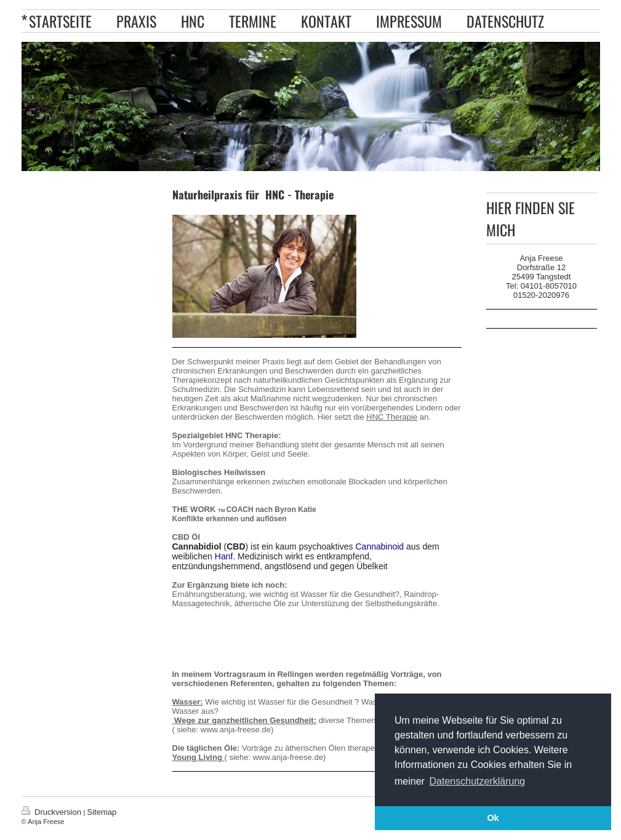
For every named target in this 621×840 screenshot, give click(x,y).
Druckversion (53, 812)
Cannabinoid (380, 546)
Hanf (224, 556)
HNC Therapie (392, 417)
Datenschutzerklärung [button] (478, 781)
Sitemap (102, 812)
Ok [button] (493, 818)
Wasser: (188, 702)
